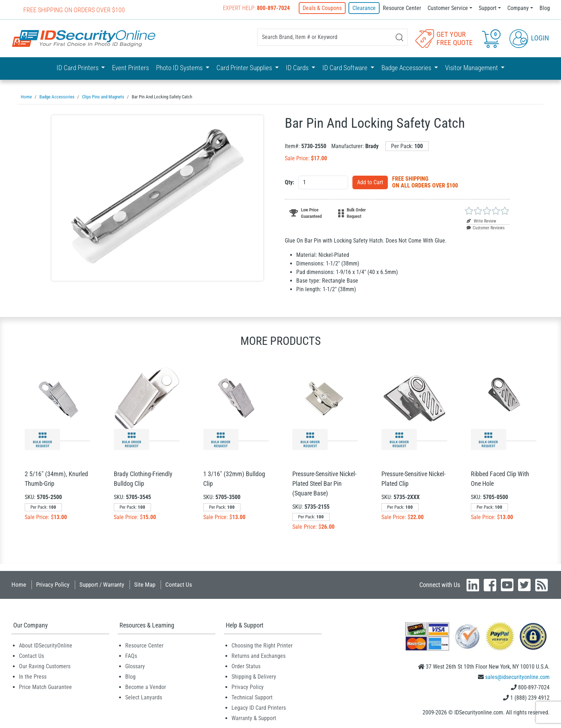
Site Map (145, 585)
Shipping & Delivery (254, 677)
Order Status (246, 666)
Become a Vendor (146, 687)
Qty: (289, 182)
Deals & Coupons (322, 8)
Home (19, 585)
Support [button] (488, 8)
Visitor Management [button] (472, 68)
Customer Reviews (486, 228)
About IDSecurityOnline (46, 646)
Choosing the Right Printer (262, 646)
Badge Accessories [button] (407, 68)
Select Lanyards (144, 697)
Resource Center (402, 8)
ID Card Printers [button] (78, 68)
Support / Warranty (102, 585)
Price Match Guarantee (45, 687)
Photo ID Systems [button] (180, 68)
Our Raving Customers (45, 666)
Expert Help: (256, 8)
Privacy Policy (53, 585)
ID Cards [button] (298, 68)
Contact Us (179, 585)
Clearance (364, 8)
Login (529, 38)
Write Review (481, 221)
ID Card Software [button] (346, 68)
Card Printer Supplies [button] (245, 68)
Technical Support (252, 697)
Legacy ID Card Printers (259, 708)
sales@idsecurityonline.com (517, 677)
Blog (545, 8)
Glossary (135, 666)
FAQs (131, 656)
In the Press (33, 677)
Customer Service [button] (448, 8)
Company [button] (518, 8)
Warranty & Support (254, 718)
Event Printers (130, 68)
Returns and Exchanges (258, 656)
